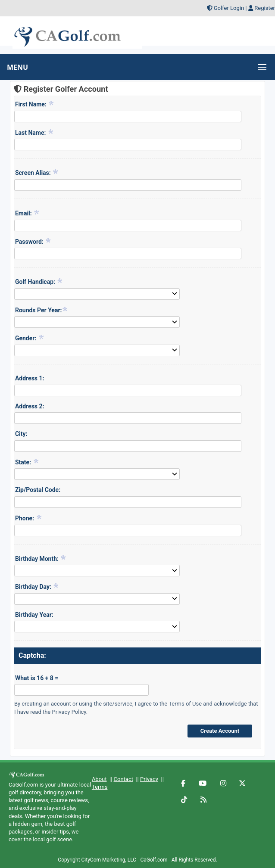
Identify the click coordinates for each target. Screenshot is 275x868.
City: (21, 434)
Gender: (30, 338)
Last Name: (34, 132)
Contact (123, 779)
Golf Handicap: (39, 281)
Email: (27, 213)
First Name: (35, 104)
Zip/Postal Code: (38, 490)
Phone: (29, 518)
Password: (33, 241)
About (99, 779)
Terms (100, 787)
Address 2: (30, 406)
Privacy (149, 779)
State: (27, 462)
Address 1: (30, 378)
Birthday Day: (37, 586)
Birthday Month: (41, 558)
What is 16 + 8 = (37, 678)
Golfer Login (229, 8)
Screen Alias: (37, 172)
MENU (17, 67)
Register (265, 8)
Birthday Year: (34, 615)
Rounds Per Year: (42, 310)
